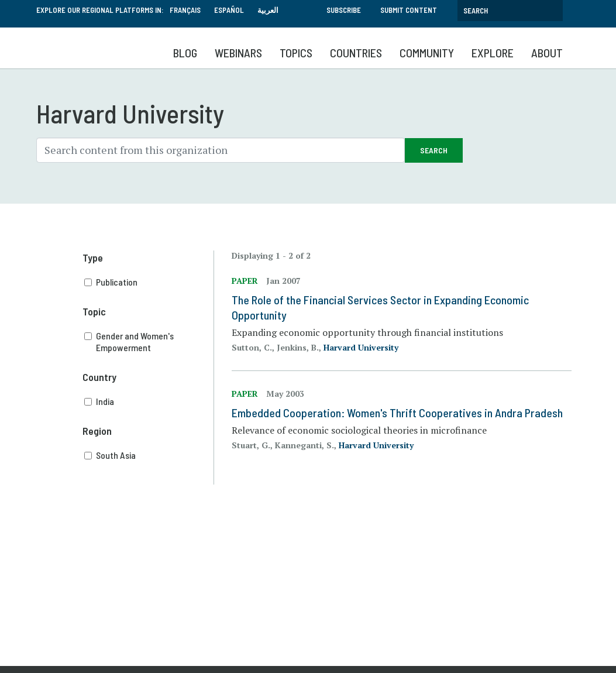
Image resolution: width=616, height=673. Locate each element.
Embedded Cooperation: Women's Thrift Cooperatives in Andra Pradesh (397, 413)
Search (434, 150)
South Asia (149, 455)
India (149, 401)
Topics (296, 53)
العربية (268, 10)
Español (229, 10)
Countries (356, 53)
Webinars (238, 53)
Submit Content (409, 10)
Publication (149, 282)
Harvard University (361, 347)
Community (427, 53)
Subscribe (344, 10)
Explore (493, 53)
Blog (185, 53)
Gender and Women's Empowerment (149, 342)
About (547, 53)
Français (185, 10)
